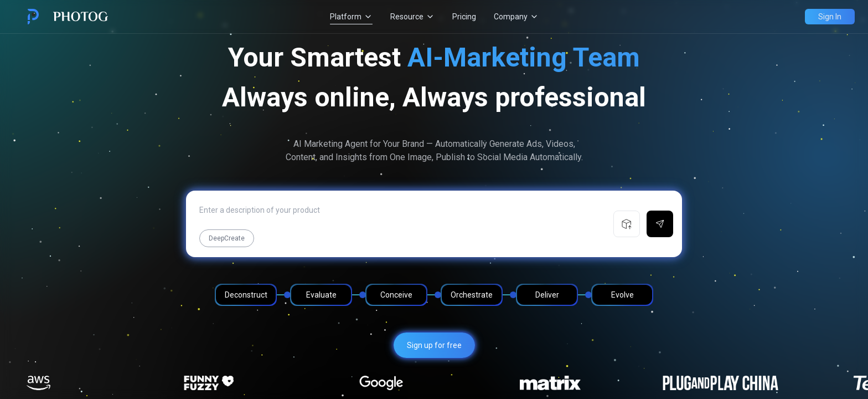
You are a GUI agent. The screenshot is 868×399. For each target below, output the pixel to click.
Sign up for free (434, 345)
